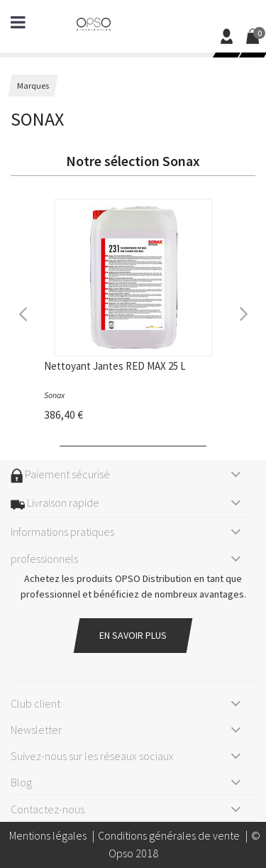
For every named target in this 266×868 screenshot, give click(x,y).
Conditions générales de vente (169, 835)
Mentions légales (48, 835)
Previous (23, 312)
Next (243, 312)
